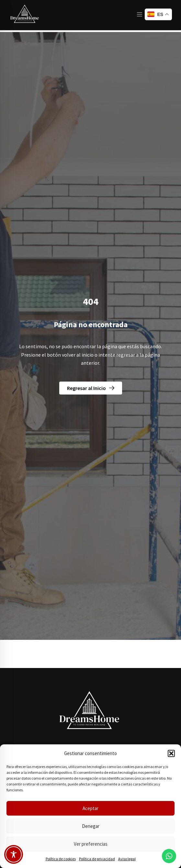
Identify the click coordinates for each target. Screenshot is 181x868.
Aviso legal (127, 859)
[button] (171, 753)
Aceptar (90, 808)
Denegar (91, 826)
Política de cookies (61, 859)
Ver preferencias (91, 844)
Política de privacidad (97, 859)
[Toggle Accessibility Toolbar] (14, 854)
